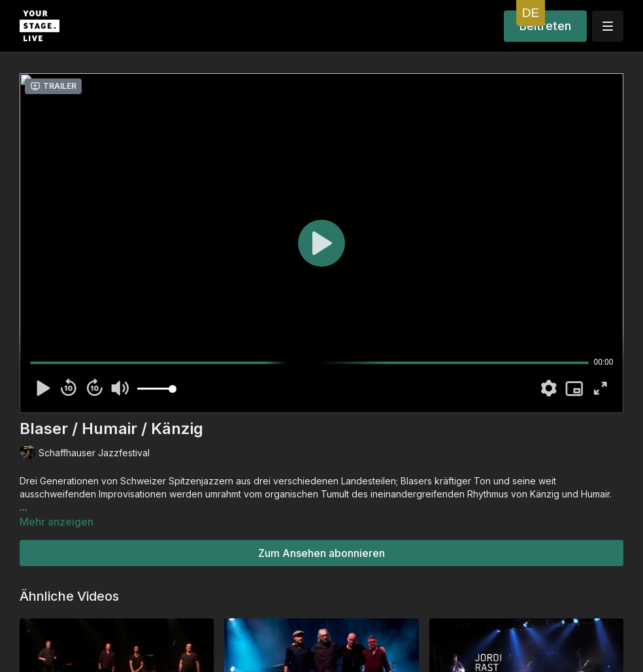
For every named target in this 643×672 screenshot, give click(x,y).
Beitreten (545, 26)
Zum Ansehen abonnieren (321, 553)
